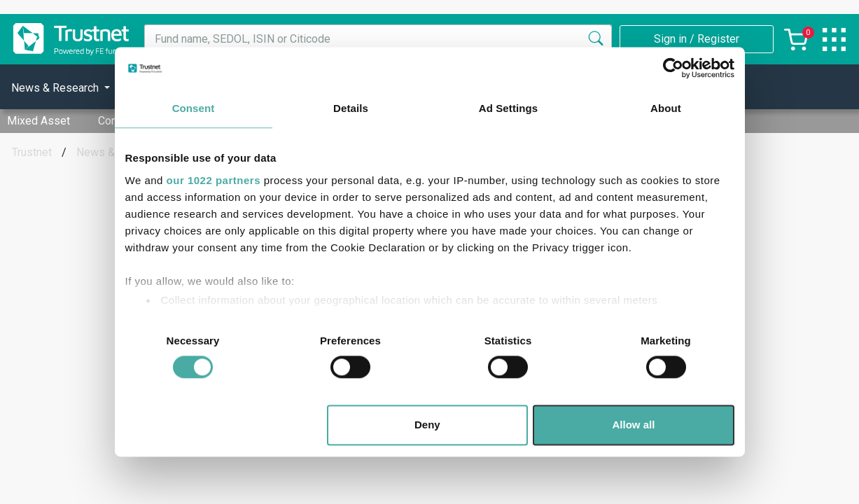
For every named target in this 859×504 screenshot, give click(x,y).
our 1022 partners (214, 180)
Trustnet (32, 152)
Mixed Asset (39, 121)
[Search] (596, 39)
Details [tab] (351, 108)
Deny (427, 425)
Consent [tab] (194, 108)
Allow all (634, 425)
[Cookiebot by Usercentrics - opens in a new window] (673, 68)
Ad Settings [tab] (508, 108)
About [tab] (666, 108)
